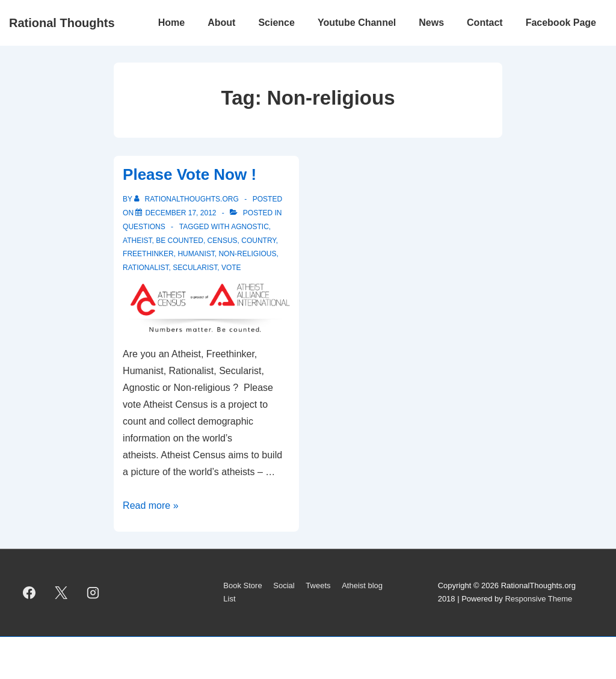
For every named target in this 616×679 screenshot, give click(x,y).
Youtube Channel (357, 23)
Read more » (151, 505)
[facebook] (29, 592)
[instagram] (93, 592)
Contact (485, 23)
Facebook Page (561, 23)
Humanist (196, 254)
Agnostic (250, 227)
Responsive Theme (538, 599)
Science (276, 23)
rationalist (146, 268)
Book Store (242, 585)
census (223, 241)
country (259, 241)
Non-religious (247, 254)
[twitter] (61, 592)
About (221, 23)
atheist (137, 241)
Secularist (195, 268)
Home (171, 23)
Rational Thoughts (62, 23)
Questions (144, 227)
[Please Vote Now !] (180, 213)
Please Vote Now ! (189, 174)
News (431, 23)
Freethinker (148, 254)
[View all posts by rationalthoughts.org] (187, 199)
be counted (180, 241)
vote (231, 268)
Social (284, 585)
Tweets (318, 585)
